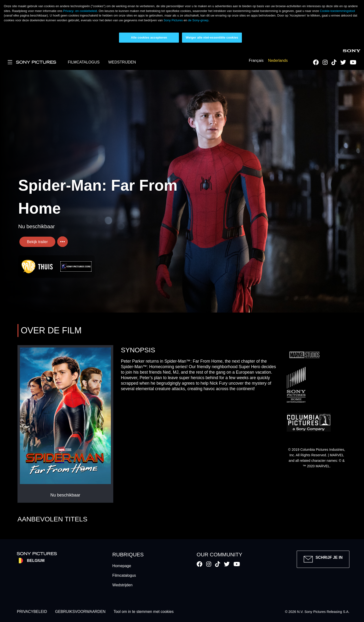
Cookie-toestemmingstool (338, 11)
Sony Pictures (173, 20)
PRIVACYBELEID (32, 612)
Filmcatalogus (124, 575)
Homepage (122, 566)
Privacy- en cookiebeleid (80, 11)
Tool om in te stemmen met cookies (144, 612)
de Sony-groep (198, 20)
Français (256, 61)
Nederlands (278, 61)
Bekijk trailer (37, 242)
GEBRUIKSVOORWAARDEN (80, 612)
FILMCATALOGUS (84, 62)
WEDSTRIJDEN (122, 62)
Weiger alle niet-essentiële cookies (212, 37)
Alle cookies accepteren (149, 37)
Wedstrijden (122, 585)
